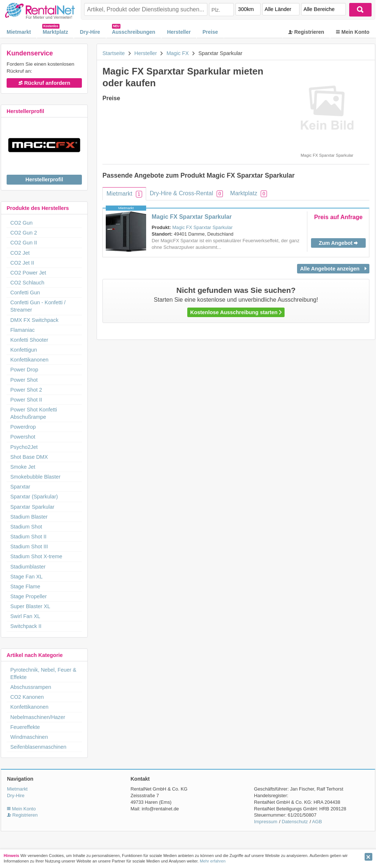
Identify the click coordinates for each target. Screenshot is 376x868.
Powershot (23, 437)
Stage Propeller (28, 596)
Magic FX (178, 53)
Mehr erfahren (213, 861)
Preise (210, 32)
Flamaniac (22, 330)
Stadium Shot (26, 527)
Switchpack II (26, 626)
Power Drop (24, 370)
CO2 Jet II (22, 263)
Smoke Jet (23, 467)
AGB (317, 822)
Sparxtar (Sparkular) (34, 497)
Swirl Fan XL (25, 616)
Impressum (266, 822)
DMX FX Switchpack (34, 320)
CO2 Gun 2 (24, 233)
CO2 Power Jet (28, 273)
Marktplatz (55, 32)
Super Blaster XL (30, 606)
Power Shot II (26, 400)
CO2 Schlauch (27, 283)
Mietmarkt (19, 32)
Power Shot (24, 380)
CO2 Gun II (24, 243)
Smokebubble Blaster (35, 477)
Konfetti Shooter (29, 340)
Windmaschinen (29, 737)
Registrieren (306, 32)
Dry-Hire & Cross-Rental (186, 194)
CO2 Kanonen (27, 697)
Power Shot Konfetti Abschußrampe (34, 413)
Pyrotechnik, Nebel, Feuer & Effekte (43, 673)
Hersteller (179, 32)
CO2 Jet (20, 253)
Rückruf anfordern (44, 83)
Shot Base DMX (29, 457)
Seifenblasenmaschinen (38, 747)
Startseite (114, 53)
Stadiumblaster (28, 567)
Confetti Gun (25, 293)
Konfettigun (24, 350)
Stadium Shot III (29, 546)
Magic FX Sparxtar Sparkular (192, 217)
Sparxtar (20, 487)
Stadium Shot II (28, 537)
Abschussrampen (31, 687)
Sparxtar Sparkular (32, 507)
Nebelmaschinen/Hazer (38, 717)
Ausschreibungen (134, 32)
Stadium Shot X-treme (36, 556)
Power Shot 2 (26, 390)
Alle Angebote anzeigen (333, 269)
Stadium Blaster (29, 517)
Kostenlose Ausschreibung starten (236, 312)
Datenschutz (295, 822)
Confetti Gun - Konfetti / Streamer (38, 306)
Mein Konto (353, 32)
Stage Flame (25, 586)
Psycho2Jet (24, 447)
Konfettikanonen (29, 360)
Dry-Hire (90, 32)
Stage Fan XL (26, 577)
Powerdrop (23, 427)
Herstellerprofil (44, 179)
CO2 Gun (21, 223)
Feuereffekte (25, 727)
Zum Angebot (338, 243)
